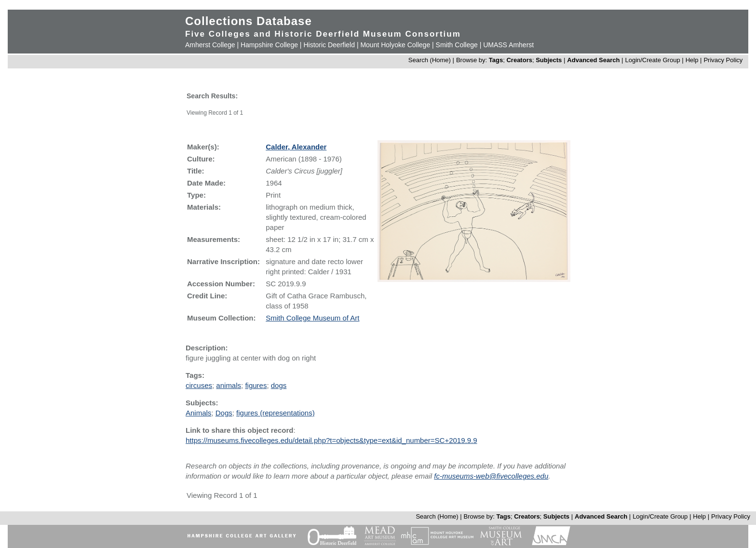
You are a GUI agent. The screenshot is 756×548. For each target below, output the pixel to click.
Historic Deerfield (329, 45)
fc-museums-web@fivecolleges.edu (491, 476)
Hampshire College (269, 45)
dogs (279, 385)
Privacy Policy (723, 60)
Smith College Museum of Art (312, 318)
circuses (199, 385)
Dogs (224, 413)
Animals (198, 413)
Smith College (457, 45)
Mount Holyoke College (395, 45)
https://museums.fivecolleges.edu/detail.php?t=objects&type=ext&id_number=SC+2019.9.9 (331, 440)
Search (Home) (430, 60)
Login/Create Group (653, 60)
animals (229, 385)
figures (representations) (276, 413)
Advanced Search (593, 60)
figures (256, 385)
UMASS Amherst (508, 45)
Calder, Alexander (296, 147)
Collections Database (249, 21)
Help (692, 60)
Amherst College (210, 45)
